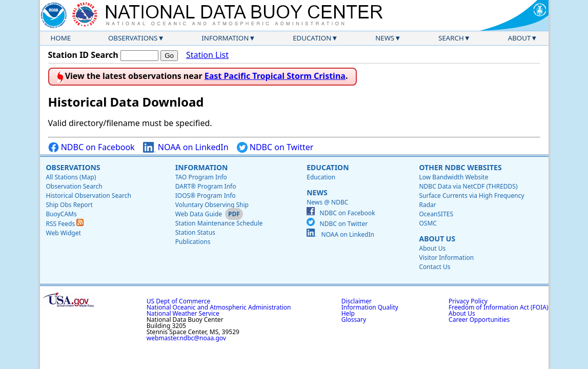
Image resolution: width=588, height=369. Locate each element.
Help (348, 313)
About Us (437, 239)
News (385, 38)
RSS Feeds (65, 224)
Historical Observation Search (89, 196)
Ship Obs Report (69, 205)
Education (312, 38)
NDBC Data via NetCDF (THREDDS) (468, 186)
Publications (193, 242)
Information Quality (370, 307)
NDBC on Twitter (275, 147)
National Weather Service (183, 313)
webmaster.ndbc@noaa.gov (186, 338)
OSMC (428, 223)
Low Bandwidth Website (453, 177)
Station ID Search (83, 55)
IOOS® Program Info (206, 196)
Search (451, 38)
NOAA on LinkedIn (186, 147)
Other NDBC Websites (460, 167)
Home (61, 38)
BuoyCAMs (62, 214)
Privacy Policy (468, 301)
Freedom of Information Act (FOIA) (498, 307)
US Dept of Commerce (179, 301)
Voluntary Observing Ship (212, 205)
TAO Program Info (201, 177)
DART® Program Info (206, 186)
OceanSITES (436, 214)
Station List (207, 55)
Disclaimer (357, 301)
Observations (133, 38)
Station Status (195, 232)
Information (225, 38)
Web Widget (64, 233)
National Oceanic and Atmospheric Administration (219, 307)
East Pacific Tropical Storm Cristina (275, 76)
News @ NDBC (327, 202)
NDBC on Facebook (92, 147)
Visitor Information (446, 258)
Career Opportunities (479, 320)
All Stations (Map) (71, 177)
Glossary (354, 320)
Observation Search (74, 186)
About (520, 38)
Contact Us (434, 267)
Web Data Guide (199, 214)
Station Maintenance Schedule (219, 223)
